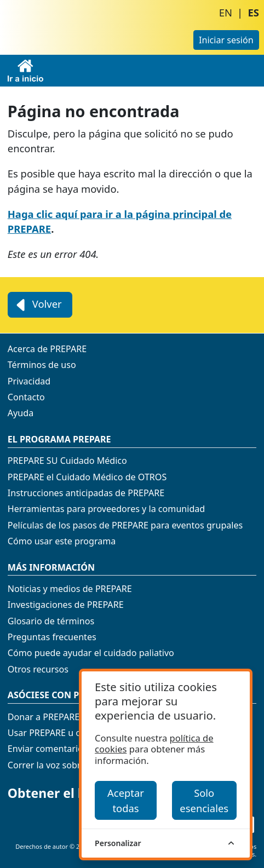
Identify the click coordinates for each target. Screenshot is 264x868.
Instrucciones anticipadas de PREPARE (86, 493)
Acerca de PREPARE (47, 349)
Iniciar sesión (226, 40)
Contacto (26, 397)
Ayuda (21, 413)
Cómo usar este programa (62, 541)
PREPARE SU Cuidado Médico (67, 461)
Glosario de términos (51, 621)
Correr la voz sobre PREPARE (66, 765)
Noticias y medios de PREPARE (70, 589)
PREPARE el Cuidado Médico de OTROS (87, 477)
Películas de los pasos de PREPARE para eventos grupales (125, 525)
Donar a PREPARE (44, 717)
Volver (38, 305)
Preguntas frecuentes (52, 637)
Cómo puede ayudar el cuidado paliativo (91, 653)
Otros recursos (38, 669)
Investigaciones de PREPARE (66, 605)
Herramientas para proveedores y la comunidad (106, 509)
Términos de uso (42, 365)
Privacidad (29, 381)
